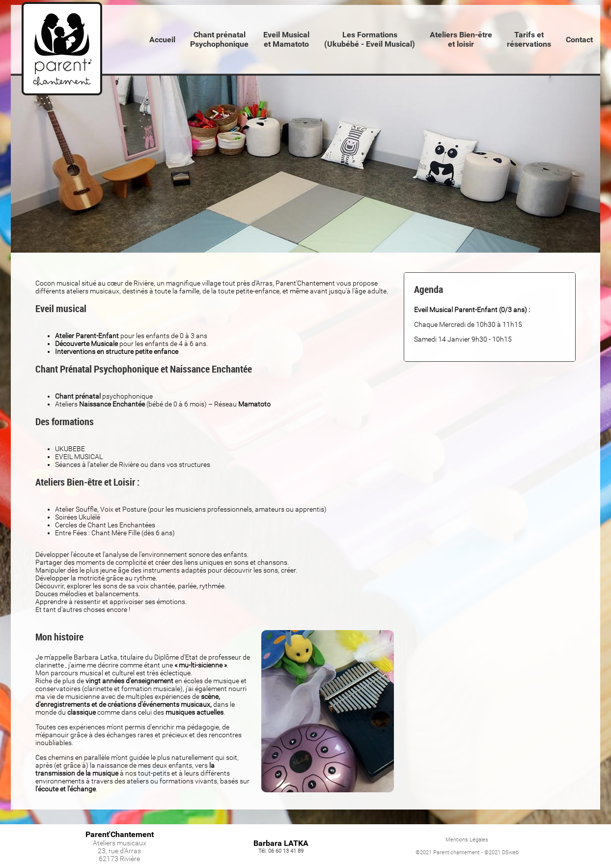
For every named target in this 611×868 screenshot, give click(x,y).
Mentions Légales (467, 840)
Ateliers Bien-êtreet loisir (461, 39)
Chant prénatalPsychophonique (219, 39)
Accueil (162, 40)
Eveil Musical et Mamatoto (286, 39)
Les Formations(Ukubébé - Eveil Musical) (370, 39)
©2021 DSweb (501, 853)
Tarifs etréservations (529, 39)
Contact (579, 40)
